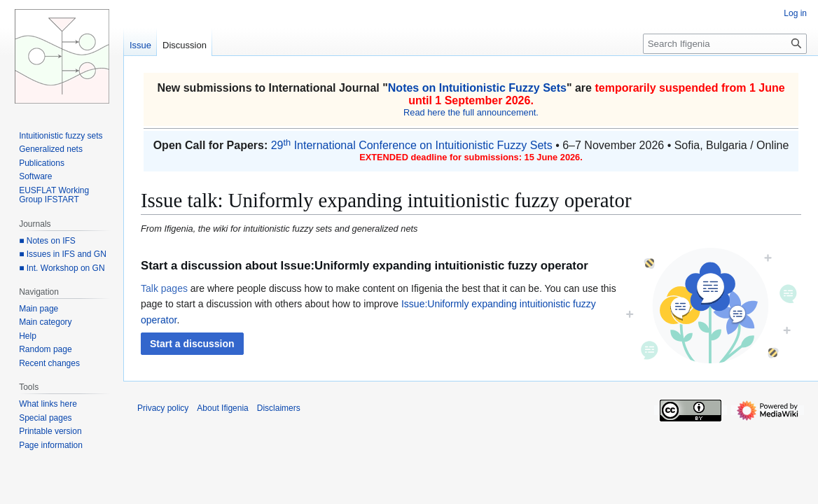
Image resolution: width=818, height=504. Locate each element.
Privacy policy (163, 408)
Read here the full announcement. (471, 112)
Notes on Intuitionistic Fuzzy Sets (477, 88)
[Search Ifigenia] (725, 44)
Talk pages (164, 288)
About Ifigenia (222, 408)
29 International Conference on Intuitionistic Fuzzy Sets (412, 145)
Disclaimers (279, 408)
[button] (192, 344)
